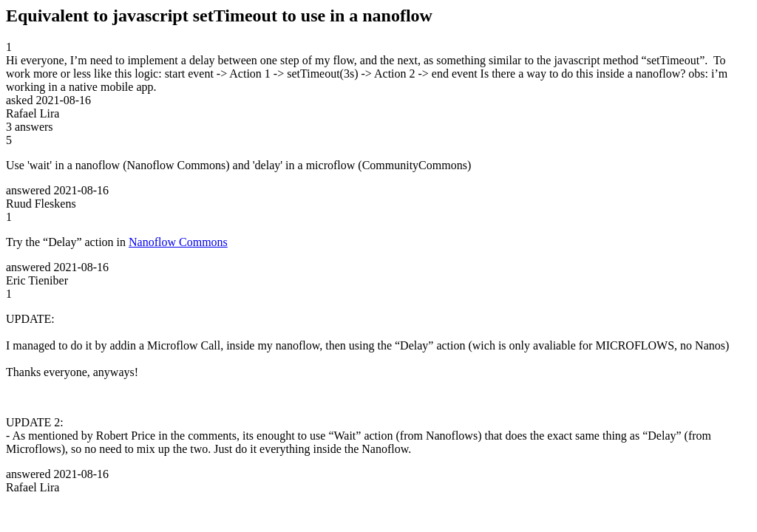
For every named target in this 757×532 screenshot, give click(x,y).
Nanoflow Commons (178, 242)
